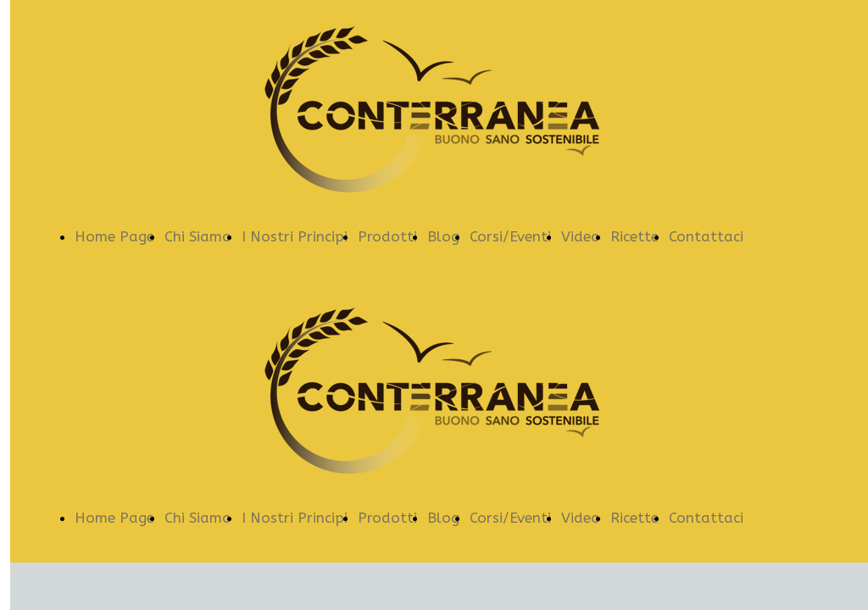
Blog (443, 236)
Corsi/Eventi (510, 236)
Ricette (634, 236)
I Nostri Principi (295, 236)
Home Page (114, 236)
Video (581, 236)
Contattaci (706, 236)
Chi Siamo (198, 236)
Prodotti (387, 236)
